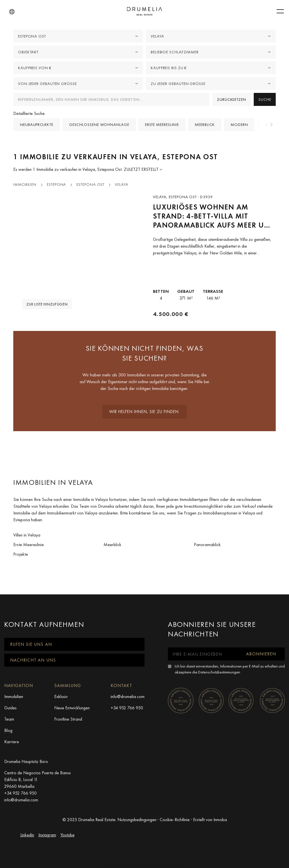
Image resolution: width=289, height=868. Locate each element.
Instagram (47, 835)
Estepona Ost (90, 184)
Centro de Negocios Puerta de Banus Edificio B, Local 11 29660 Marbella (38, 779)
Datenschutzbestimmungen (219, 672)
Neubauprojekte (37, 125)
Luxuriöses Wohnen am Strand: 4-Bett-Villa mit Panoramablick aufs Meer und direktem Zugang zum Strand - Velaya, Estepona (214, 216)
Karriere (12, 742)
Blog (8, 730)
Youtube (67, 835)
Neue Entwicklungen (72, 708)
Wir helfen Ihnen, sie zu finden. (144, 412)
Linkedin (27, 835)
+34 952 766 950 (127, 708)
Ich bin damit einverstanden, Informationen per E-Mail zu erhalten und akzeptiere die (230, 669)
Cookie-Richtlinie (175, 820)
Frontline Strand (68, 719)
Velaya (121, 184)
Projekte (21, 554)
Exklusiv (61, 696)
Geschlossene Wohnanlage (99, 125)
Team (9, 719)
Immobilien (25, 184)
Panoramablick (207, 545)
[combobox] (78, 36)
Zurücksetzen (232, 99)
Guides (10, 708)
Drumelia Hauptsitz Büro (26, 761)
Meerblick (205, 125)
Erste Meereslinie (162, 125)
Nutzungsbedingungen (137, 820)
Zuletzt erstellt (142, 169)
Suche (265, 99)
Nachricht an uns (33, 660)
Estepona (56, 184)
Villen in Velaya (27, 535)
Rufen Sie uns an (31, 644)
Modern (239, 125)
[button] (12, 12)
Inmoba (220, 820)
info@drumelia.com (128, 696)
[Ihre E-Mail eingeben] (203, 654)
